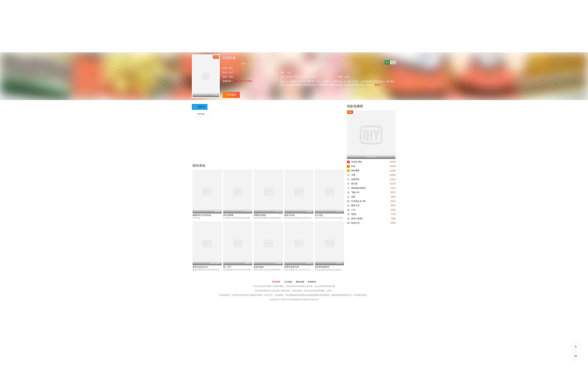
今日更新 (288, 282)
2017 (231, 72)
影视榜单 (312, 282)
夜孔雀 (352, 184)
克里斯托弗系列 (322, 267)
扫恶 (351, 166)
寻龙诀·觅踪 (354, 162)
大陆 (289, 72)
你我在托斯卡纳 (292, 267)
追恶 (351, 197)
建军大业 (353, 205)
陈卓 (231, 68)
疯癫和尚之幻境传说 (202, 215)
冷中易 (312, 77)
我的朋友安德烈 (356, 188)
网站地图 (300, 282)
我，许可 (227, 267)
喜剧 (231, 77)
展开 (377, 85)
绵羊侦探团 (228, 215)
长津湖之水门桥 (356, 201)
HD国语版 (201, 114)
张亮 (297, 77)
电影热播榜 (355, 106)
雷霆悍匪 (353, 179)
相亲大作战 (289, 215)
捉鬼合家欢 (259, 267)
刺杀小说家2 (355, 218)
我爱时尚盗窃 (260, 215)
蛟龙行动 (353, 223)
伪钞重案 (353, 170)
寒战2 (352, 214)
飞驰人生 (353, 192)
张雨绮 (290, 77)
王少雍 (304, 77)
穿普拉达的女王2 (200, 267)
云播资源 (201, 107)
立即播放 (231, 95)
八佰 (351, 210)
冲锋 (351, 175)
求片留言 (276, 282)
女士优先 (319, 215)
